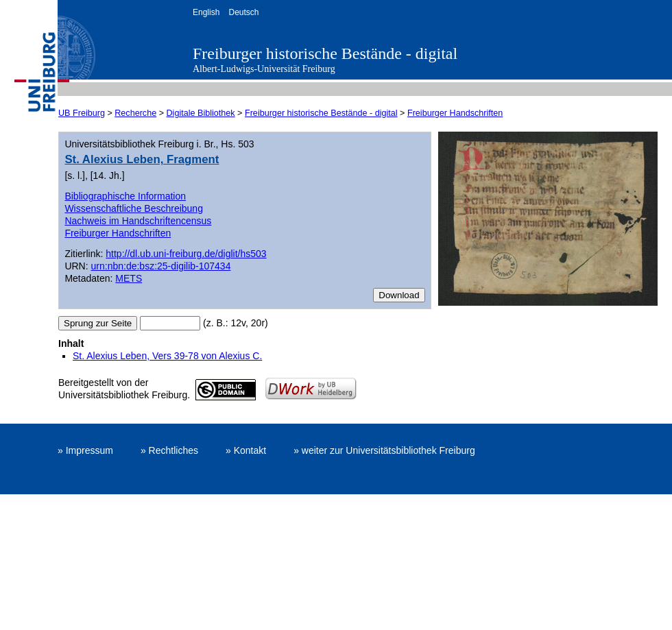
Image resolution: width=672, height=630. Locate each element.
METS (129, 278)
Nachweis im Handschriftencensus (138, 221)
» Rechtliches (169, 450)
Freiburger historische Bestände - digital (325, 53)
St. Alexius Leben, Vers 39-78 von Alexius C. (167, 356)
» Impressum (85, 450)
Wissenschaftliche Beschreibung (134, 208)
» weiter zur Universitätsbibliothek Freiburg (384, 450)
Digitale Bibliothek (201, 113)
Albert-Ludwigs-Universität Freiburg (264, 69)
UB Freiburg (82, 113)
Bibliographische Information (125, 196)
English (206, 12)
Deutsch (243, 12)
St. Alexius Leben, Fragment (142, 159)
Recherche (135, 113)
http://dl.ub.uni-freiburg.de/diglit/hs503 (186, 254)
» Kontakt (246, 450)
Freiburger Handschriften (455, 113)
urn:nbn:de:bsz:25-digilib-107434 (161, 266)
